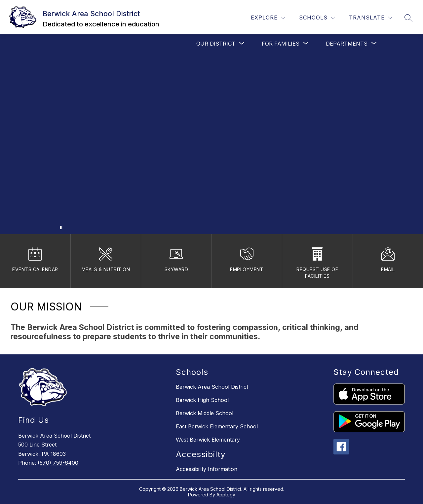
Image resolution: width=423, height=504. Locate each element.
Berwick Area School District (212, 387)
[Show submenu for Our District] (216, 44)
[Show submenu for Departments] (347, 44)
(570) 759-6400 (58, 463)
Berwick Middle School (205, 413)
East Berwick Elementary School (217, 426)
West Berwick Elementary (208, 440)
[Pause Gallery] (61, 228)
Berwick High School (202, 400)
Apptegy (226, 495)
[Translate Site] (371, 18)
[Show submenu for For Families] (281, 44)
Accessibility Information (207, 469)
